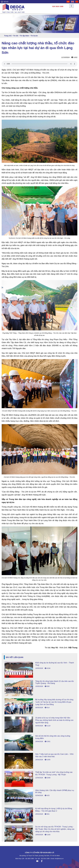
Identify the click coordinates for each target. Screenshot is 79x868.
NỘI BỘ (5, 2)
